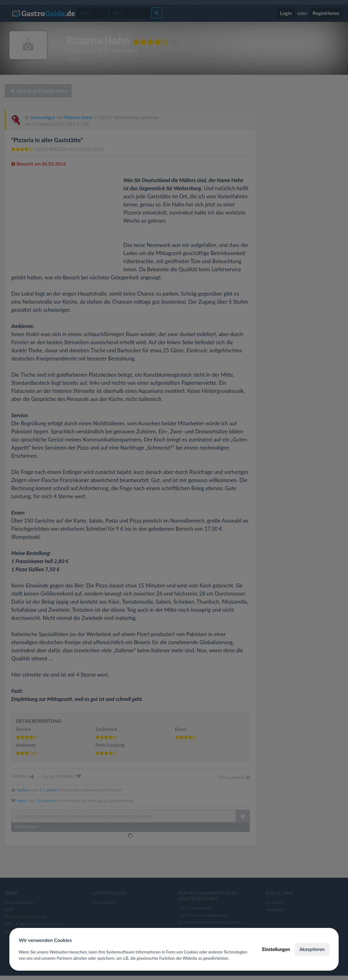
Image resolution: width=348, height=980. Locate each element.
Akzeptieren (312, 949)
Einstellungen (276, 949)
